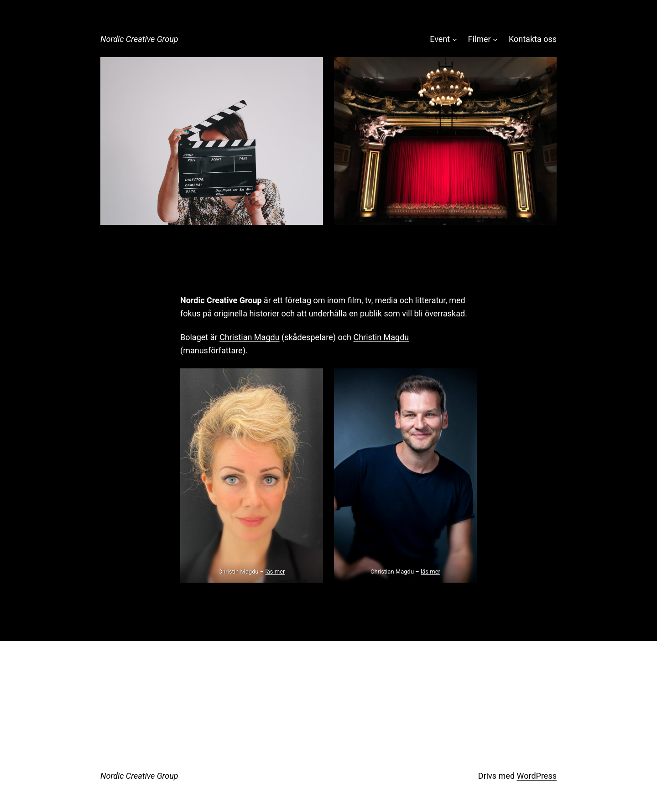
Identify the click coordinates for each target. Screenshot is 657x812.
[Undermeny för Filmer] (495, 39)
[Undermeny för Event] (455, 39)
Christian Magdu (250, 337)
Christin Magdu (381, 337)
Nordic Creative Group (139, 39)
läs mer (275, 572)
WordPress (537, 776)
